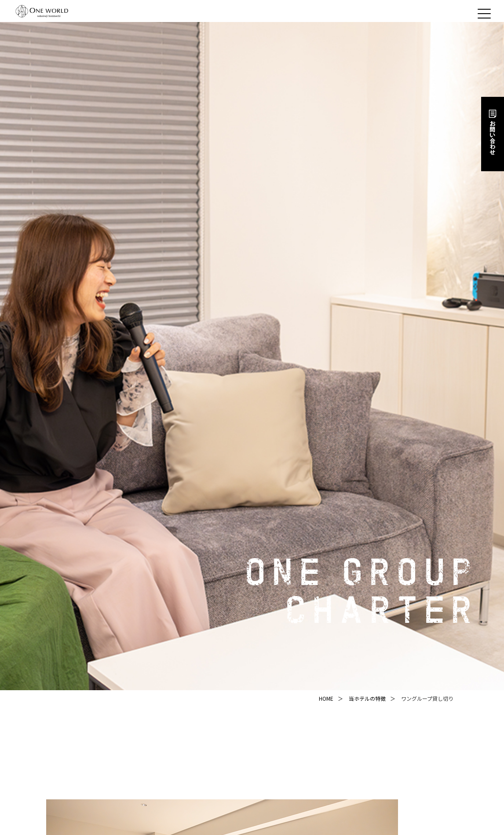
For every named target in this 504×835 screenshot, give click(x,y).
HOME (326, 698)
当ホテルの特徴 (367, 698)
